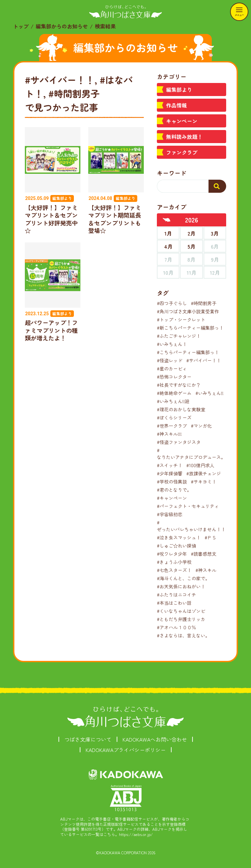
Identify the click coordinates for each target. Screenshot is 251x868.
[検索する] (217, 186)
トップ (21, 26)
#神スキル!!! (169, 434)
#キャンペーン (172, 498)
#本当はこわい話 (174, 603)
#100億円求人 (200, 465)
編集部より (179, 90)
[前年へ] (167, 220)
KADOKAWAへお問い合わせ (155, 739)
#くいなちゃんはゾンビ (181, 611)
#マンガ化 (201, 426)
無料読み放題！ (184, 137)
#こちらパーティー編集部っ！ (188, 352)
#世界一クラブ (172, 426)
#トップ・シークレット (181, 319)
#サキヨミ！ (204, 482)
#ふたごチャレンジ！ (179, 336)
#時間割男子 (204, 303)
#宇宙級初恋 (170, 514)
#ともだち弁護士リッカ (181, 619)
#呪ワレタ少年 (172, 554)
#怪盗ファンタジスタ (179, 442)
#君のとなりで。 (174, 490)
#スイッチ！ (170, 465)
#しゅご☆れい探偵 (176, 546)
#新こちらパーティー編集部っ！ (190, 328)
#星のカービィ (172, 368)
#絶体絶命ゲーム (174, 393)
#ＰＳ (210, 537)
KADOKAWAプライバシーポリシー (126, 750)
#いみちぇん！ (172, 344)
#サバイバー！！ (204, 360)
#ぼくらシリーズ (174, 418)
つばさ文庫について (88, 739)
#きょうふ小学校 (174, 562)
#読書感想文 (204, 554)
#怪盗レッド (170, 360)
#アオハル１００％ (176, 627)
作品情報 (176, 105)
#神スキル (206, 570)
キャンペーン (182, 121)
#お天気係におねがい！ (181, 586)
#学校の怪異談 (172, 482)
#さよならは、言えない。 (183, 635)
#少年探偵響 (170, 473)
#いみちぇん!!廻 (173, 401)
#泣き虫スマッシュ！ (179, 537)
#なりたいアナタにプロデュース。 (191, 454)
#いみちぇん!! (209, 393)
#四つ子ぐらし (172, 303)
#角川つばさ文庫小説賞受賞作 (188, 311)
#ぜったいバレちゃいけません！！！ (193, 526)
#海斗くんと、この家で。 (183, 578)
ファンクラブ (182, 152)
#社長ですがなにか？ (179, 385)
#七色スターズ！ (174, 570)
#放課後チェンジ (204, 473)
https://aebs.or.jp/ (136, 834)
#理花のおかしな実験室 (181, 409)
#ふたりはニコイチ (176, 595)
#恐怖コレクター (174, 377)
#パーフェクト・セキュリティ (188, 506)
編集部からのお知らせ (62, 26)
